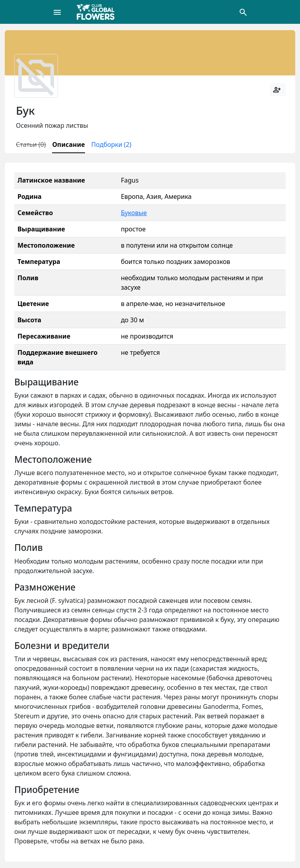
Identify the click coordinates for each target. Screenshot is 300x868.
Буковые (134, 213)
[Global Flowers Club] (98, 12)
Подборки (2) (111, 144)
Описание (68, 144)
